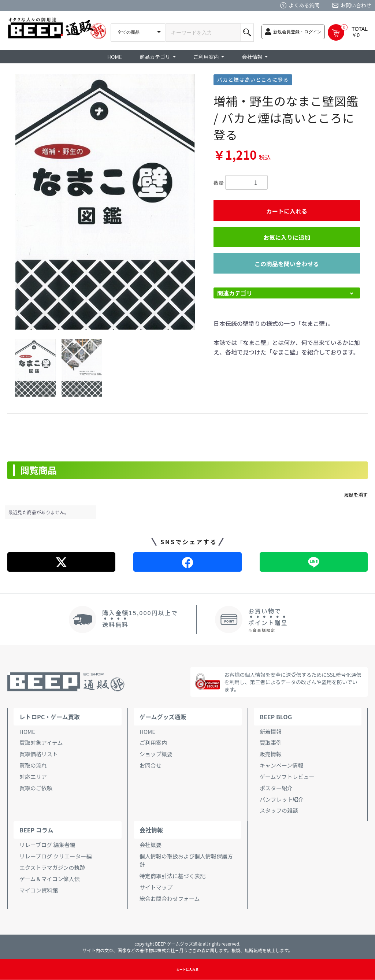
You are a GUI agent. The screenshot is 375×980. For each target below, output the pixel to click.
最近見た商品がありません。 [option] (39, 512)
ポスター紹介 (276, 788)
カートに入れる (287, 211)
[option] (105, 202)
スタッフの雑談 (279, 810)
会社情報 (151, 830)
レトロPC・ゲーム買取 (50, 717)
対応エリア (33, 777)
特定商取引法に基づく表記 (172, 876)
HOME (115, 57)
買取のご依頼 (36, 788)
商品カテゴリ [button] (155, 57)
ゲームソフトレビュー (287, 777)
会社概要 (151, 845)
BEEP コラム (36, 830)
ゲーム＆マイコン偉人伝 (50, 879)
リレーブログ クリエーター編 (55, 856)
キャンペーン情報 (281, 765)
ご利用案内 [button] (207, 57)
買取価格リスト (39, 754)
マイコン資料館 (39, 890)
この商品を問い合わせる (287, 264)
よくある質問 (304, 5)
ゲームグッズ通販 (163, 717)
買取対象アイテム (41, 743)
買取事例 (271, 743)
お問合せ (151, 765)
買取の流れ (33, 765)
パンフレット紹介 (282, 799)
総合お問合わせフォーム (170, 899)
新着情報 (271, 732)
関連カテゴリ (235, 293)
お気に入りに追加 (287, 237)
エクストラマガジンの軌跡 (52, 867)
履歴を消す (356, 495)
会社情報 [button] (253, 57)
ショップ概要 (156, 754)
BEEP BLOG (276, 717)
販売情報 (271, 754)
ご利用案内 (153, 743)
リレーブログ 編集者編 (47, 845)
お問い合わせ (356, 5)
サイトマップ (156, 887)
